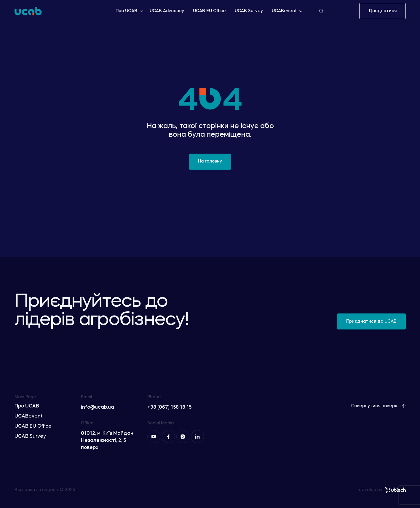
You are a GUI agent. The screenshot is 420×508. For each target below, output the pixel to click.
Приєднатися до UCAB (371, 321)
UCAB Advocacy (167, 11)
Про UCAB (130, 11)
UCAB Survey (249, 11)
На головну (210, 161)
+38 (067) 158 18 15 (169, 407)
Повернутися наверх (379, 406)
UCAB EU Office (209, 11)
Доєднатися (383, 11)
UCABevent (288, 11)
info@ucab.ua (98, 407)
